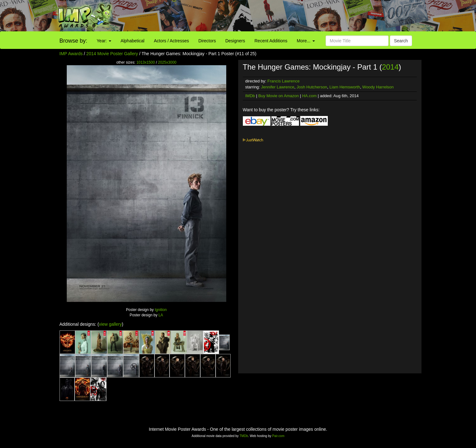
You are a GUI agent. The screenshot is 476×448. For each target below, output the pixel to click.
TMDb (244, 436)
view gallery (110, 324)
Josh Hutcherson (312, 87)
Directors (207, 41)
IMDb (250, 96)
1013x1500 (146, 62)
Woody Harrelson (378, 87)
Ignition (161, 310)
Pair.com (278, 436)
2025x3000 (167, 62)
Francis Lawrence (283, 81)
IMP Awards (71, 54)
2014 (390, 67)
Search (401, 41)
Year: (104, 41)
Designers (235, 41)
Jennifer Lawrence (278, 87)
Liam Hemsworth (345, 87)
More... (306, 41)
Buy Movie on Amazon (278, 96)
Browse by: (73, 41)
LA (161, 315)
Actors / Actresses (171, 41)
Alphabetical (133, 41)
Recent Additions (271, 41)
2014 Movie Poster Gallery (112, 54)
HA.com (309, 96)
